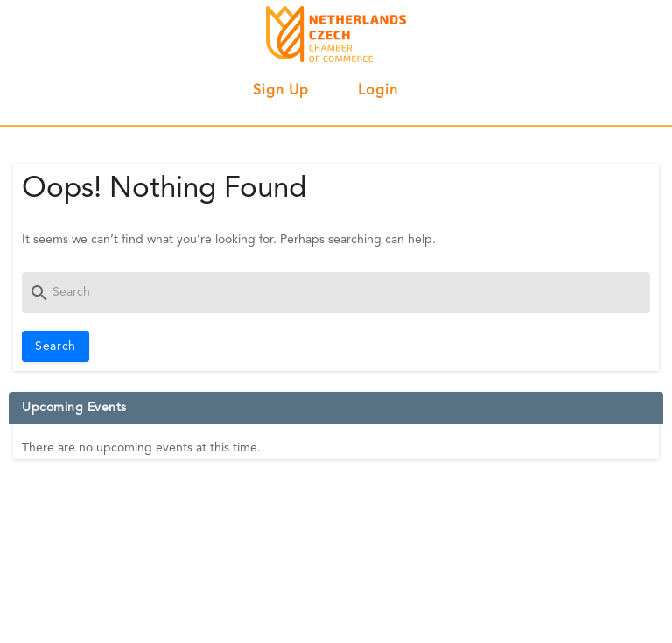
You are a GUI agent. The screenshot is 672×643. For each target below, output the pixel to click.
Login (378, 91)
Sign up (281, 91)
